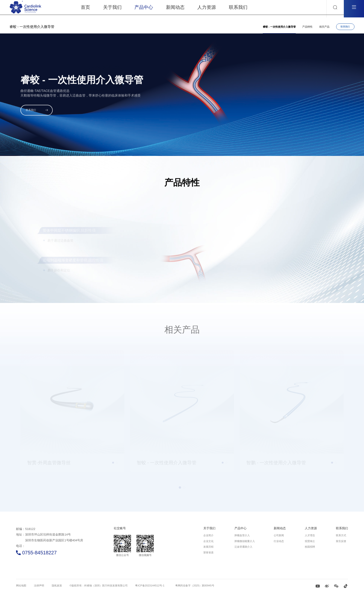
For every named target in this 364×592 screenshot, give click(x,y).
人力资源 (311, 528)
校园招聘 (310, 547)
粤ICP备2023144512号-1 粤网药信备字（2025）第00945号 (175, 585)
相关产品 (324, 27)
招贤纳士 (310, 541)
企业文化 (208, 541)
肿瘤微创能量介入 (245, 541)
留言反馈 (341, 541)
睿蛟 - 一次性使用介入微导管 (279, 27)
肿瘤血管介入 (242, 535)
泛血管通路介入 (243, 547)
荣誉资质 (208, 553)
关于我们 (209, 528)
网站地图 (21, 585)
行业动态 (279, 541)
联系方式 (341, 535)
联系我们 (345, 27)
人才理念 (310, 535)
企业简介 (208, 535)
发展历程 (208, 547)
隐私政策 (57, 585)
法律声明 (39, 585)
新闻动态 (280, 528)
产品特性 (307, 27)
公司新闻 (279, 535)
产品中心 (240, 528)
